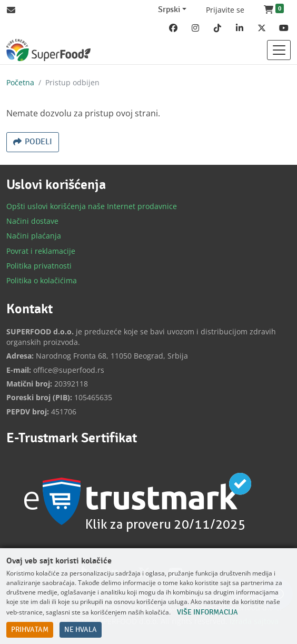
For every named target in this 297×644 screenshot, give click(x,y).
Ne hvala (81, 630)
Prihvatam (30, 630)
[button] (274, 10)
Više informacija (207, 612)
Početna (20, 82)
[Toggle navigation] (279, 50)
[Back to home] (48, 50)
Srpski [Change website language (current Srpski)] (169, 10)
